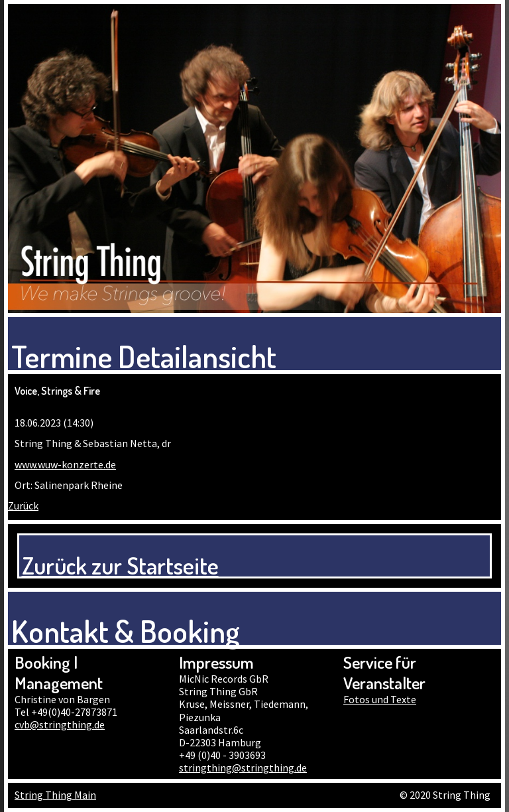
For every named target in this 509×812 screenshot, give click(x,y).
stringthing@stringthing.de (243, 768)
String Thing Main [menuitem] (55, 795)
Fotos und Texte (380, 699)
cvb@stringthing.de (60, 724)
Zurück (23, 506)
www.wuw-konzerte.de (65, 464)
